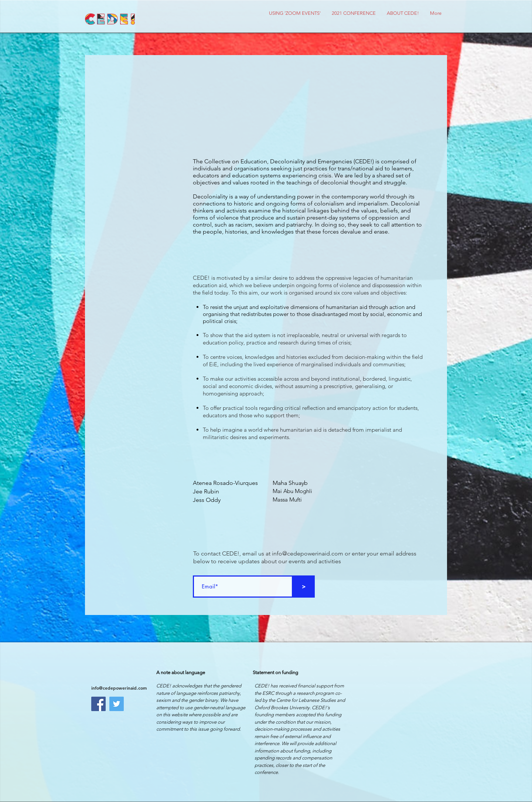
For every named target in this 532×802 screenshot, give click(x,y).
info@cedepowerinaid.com (308, 553)
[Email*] (243, 587)
